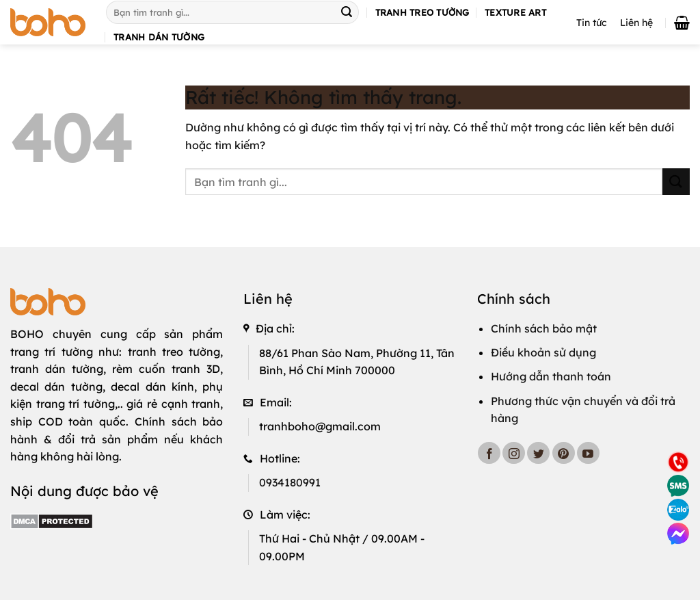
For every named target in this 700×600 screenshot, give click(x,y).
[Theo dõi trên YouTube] (588, 453)
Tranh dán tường (159, 37)
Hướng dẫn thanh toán (551, 376)
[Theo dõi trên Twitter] (538, 453)
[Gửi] (347, 12)
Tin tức (591, 22)
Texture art (515, 12)
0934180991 (290, 482)
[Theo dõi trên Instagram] (514, 453)
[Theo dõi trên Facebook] (489, 453)
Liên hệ (636, 22)
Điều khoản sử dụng (543, 352)
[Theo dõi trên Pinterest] (564, 453)
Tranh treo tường (422, 12)
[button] (682, 23)
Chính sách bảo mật (544, 328)
